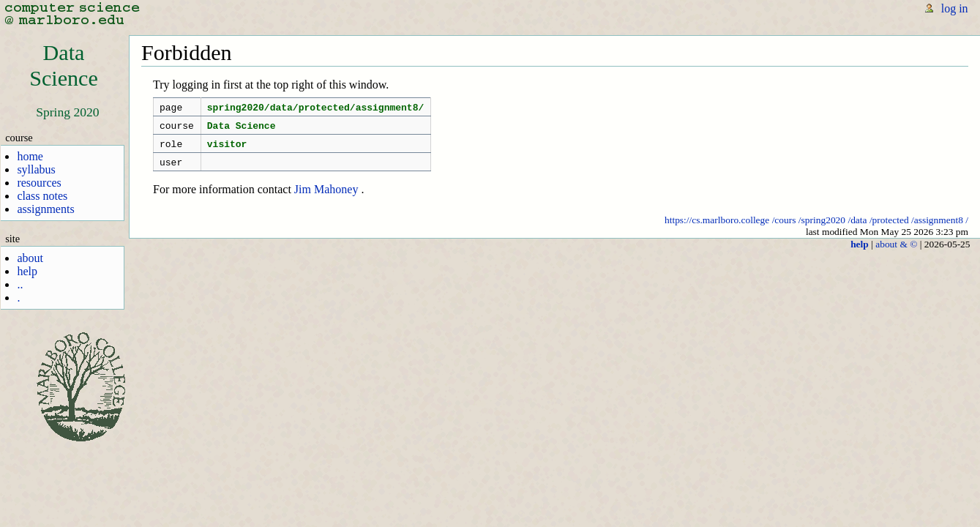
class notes (42, 196)
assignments (45, 209)
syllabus (36, 169)
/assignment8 (937, 229)
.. (20, 284)
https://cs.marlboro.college (717, 229)
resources (39, 183)
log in (955, 8)
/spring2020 (822, 229)
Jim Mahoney (326, 198)
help (27, 271)
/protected (889, 229)
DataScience (64, 66)
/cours (784, 229)
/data (857, 229)
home (30, 156)
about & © (896, 253)
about (30, 258)
